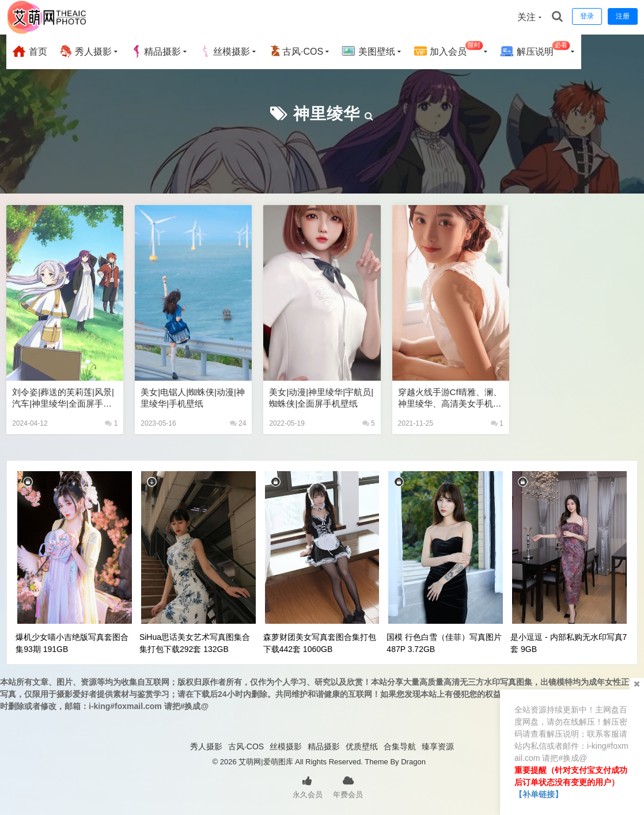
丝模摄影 (225, 51)
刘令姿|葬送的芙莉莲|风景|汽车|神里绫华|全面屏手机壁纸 (63, 398)
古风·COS (296, 51)
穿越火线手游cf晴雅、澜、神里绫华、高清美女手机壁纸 (450, 398)
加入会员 (448, 50)
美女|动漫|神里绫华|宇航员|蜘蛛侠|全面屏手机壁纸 (321, 398)
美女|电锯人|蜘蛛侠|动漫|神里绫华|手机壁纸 (193, 398)
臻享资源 (438, 746)
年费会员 (348, 786)
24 (238, 423)
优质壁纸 (362, 746)
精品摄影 (156, 51)
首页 (29, 51)
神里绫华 (327, 114)
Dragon (413, 762)
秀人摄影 (85, 51)
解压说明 (535, 50)
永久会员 (308, 786)
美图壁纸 (368, 51)
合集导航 (400, 746)
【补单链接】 (539, 794)
